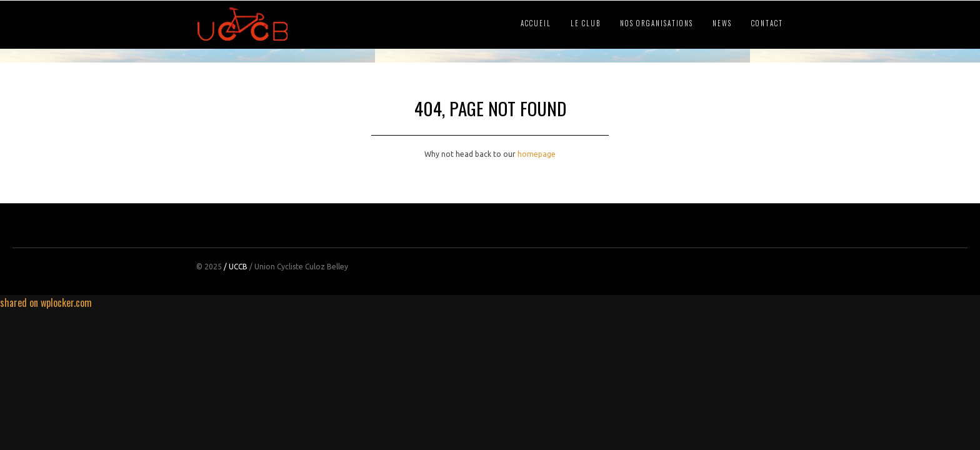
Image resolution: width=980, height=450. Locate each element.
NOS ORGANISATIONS (657, 23)
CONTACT (767, 23)
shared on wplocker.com (46, 302)
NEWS (722, 23)
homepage (537, 154)
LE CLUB (586, 23)
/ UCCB (236, 267)
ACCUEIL (536, 23)
